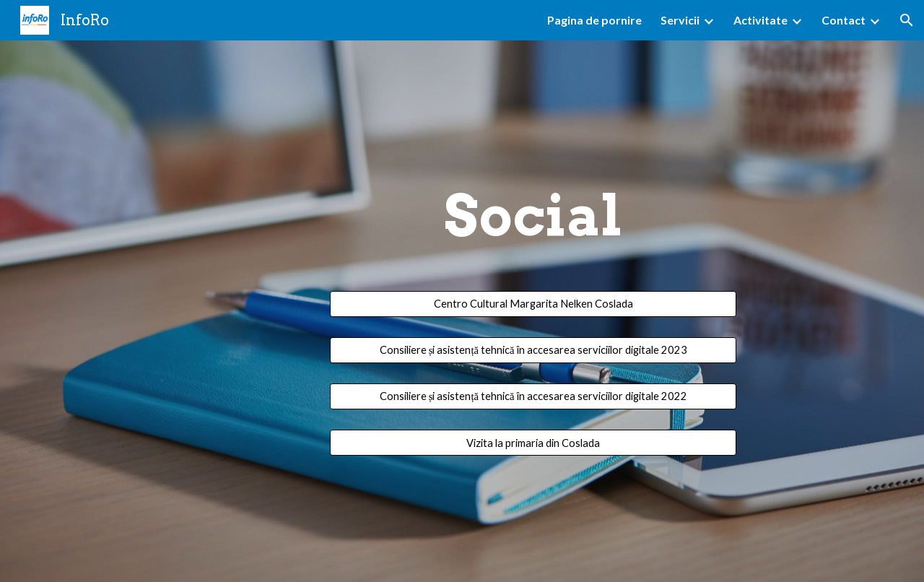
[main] (533, 229)
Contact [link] (844, 20)
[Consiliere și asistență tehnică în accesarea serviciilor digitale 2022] (533, 396)
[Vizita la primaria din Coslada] (533, 443)
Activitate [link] (760, 20)
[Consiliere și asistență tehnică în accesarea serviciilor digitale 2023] (533, 350)
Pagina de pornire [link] (594, 20)
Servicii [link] (680, 20)
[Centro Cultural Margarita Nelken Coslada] (533, 304)
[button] (907, 20)
